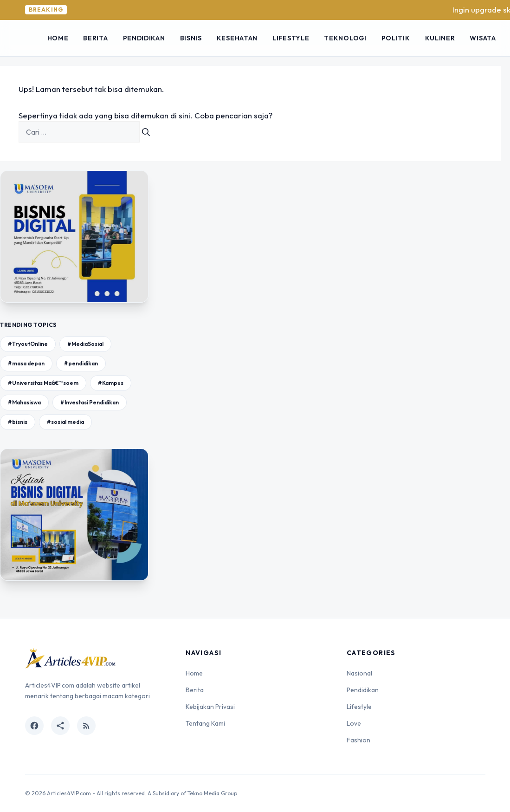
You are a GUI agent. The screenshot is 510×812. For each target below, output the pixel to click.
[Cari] (146, 132)
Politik (396, 38)
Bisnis (191, 38)
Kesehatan (237, 38)
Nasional (359, 673)
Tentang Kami (205, 723)
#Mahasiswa (24, 402)
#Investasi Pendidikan (90, 402)
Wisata (483, 38)
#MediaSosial (85, 344)
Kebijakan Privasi (210, 707)
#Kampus (111, 383)
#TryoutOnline (28, 344)
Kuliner (440, 38)
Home (58, 38)
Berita (95, 38)
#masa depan (26, 363)
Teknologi (345, 38)
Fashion (358, 740)
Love (354, 723)
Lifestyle (291, 38)
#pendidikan (81, 363)
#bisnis (18, 422)
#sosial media (65, 422)
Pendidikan (144, 38)
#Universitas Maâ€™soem (43, 383)
